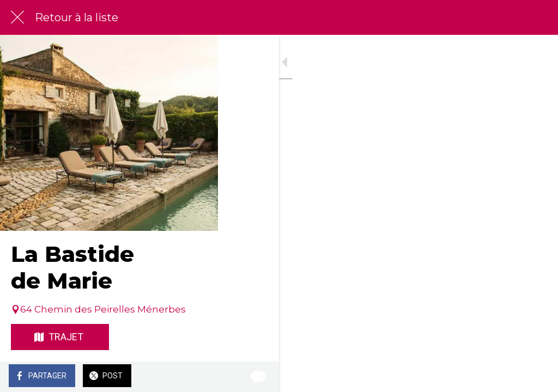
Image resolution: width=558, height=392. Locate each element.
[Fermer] (17, 17)
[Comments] (536, 377)
